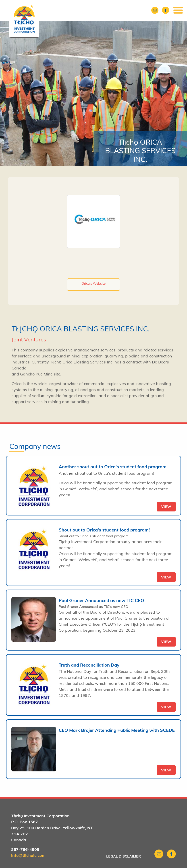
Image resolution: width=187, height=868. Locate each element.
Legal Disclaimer (124, 856)
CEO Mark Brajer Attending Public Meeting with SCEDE (117, 730)
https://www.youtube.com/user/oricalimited (95, 275)
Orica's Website (93, 283)
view (166, 507)
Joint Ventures (29, 339)
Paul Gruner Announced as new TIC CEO (101, 600)
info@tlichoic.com (28, 855)
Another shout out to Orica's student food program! (113, 467)
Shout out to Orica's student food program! (104, 530)
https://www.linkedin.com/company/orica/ (104, 266)
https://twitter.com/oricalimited (95, 266)
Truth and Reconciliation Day (89, 665)
